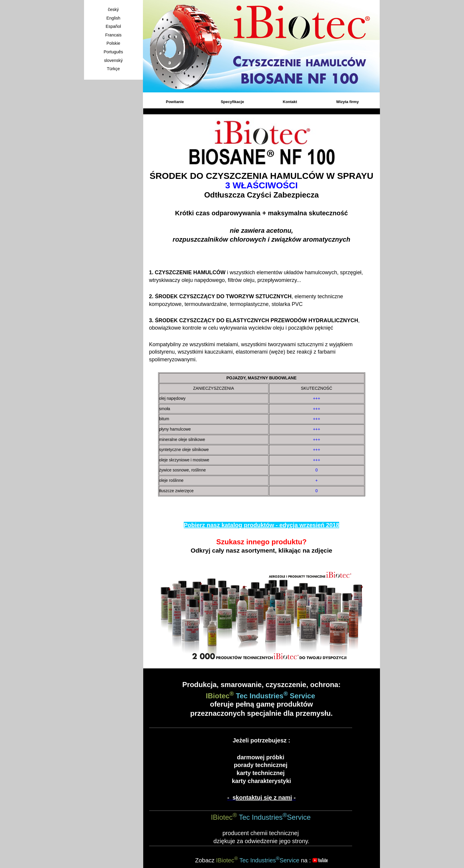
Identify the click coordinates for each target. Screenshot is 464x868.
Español (113, 26)
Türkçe (113, 69)
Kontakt (290, 102)
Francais (113, 35)
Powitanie (175, 102)
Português (113, 52)
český (113, 9)
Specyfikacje (232, 102)
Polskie (113, 43)
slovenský (113, 60)
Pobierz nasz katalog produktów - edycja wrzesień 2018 (262, 525)
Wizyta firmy (347, 102)
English (113, 18)
